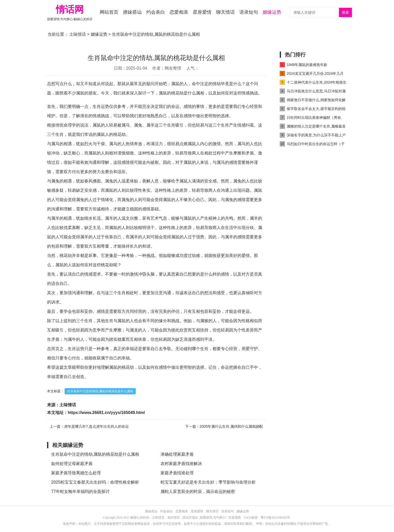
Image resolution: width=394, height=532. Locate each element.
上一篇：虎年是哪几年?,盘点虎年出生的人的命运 (89, 426)
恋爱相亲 (179, 12)
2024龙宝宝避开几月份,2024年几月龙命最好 (312, 74)
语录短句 (249, 12)
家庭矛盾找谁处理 (177, 473)
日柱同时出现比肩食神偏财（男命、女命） (312, 118)
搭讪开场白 (190, 518)
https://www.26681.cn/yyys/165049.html (106, 413)
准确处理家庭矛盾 (177, 454)
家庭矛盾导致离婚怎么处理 (76, 473)
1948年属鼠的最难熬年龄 (304, 65)
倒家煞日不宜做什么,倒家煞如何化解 (313, 100)
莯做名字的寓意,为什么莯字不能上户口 (313, 136)
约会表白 (156, 12)
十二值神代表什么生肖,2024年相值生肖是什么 (313, 83)
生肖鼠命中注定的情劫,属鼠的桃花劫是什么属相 (100, 391)
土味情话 (78, 34)
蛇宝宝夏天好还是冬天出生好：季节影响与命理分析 (208, 482)
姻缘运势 (272, 12)
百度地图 (234, 518)
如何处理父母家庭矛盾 (72, 464)
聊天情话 (225, 12)
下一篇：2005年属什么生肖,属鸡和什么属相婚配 (224, 426)
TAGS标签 (251, 518)
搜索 (345, 13)
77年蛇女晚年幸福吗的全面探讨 (80, 492)
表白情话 (173, 518)
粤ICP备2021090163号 (275, 518)
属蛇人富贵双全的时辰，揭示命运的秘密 (198, 492)
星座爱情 (202, 12)
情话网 (70, 9)
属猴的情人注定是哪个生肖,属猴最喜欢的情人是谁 (313, 127)
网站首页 (109, 12)
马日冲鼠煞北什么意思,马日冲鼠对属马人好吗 (313, 92)
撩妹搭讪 (132, 12)
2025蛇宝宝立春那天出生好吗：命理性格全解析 (95, 482)
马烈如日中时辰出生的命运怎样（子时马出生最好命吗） (312, 145)
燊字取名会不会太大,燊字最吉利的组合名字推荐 (313, 110)
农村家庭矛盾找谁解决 (181, 464)
